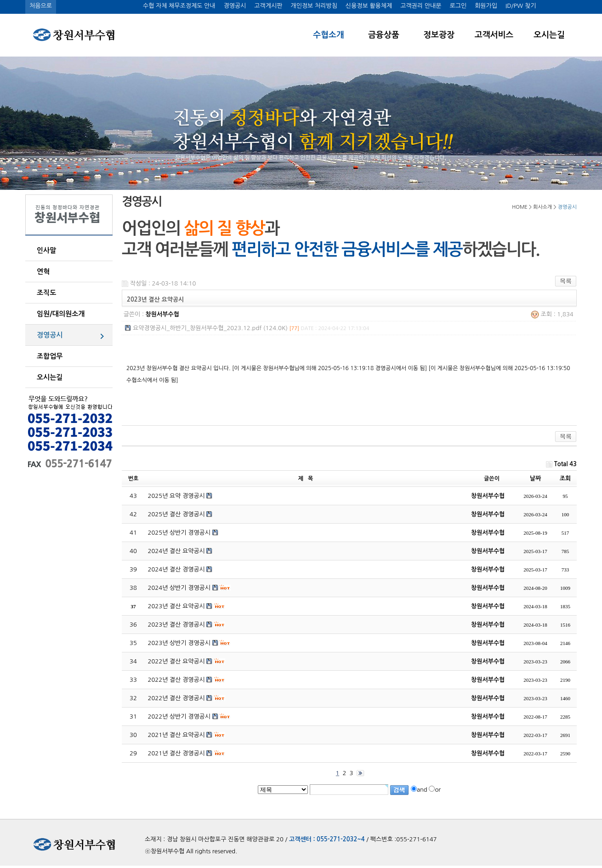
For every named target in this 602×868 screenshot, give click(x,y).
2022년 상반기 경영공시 (179, 717)
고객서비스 (494, 35)
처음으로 (41, 6)
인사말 (46, 250)
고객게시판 (268, 6)
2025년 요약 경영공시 (176, 496)
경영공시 (235, 6)
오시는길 (549, 35)
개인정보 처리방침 (314, 6)
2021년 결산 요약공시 (176, 735)
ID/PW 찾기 (521, 6)
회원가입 (486, 6)
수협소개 (329, 35)
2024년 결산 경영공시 (176, 569)
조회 (565, 478)
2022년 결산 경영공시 (176, 680)
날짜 (535, 478)
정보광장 (439, 35)
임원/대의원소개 (61, 314)
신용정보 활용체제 (369, 6)
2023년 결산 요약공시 (176, 606)
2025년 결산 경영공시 (176, 514)
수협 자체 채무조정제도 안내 (179, 6)
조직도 (46, 293)
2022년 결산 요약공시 (176, 661)
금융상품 (384, 35)
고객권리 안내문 (421, 6)
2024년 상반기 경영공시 (179, 588)
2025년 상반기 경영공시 (179, 533)
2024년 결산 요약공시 (176, 551)
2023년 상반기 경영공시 (179, 643)
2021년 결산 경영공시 (176, 753)
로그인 (458, 6)
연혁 (43, 271)
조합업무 (50, 356)
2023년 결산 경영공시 (176, 625)
